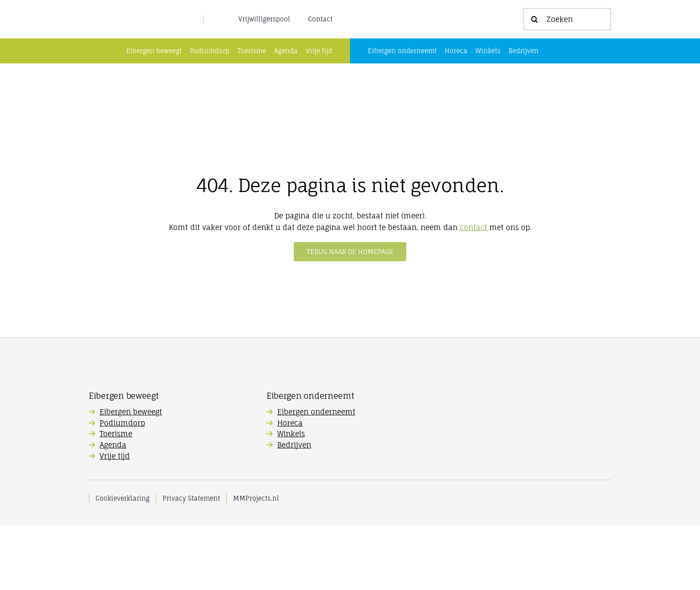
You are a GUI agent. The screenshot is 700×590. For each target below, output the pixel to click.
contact (475, 292)
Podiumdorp (122, 487)
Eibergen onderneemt (316, 476)
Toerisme (116, 498)
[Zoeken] (567, 51)
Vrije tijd (115, 520)
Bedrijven (294, 509)
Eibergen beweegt (131, 476)
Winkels (291, 498)
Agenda (113, 509)
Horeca (290, 487)
